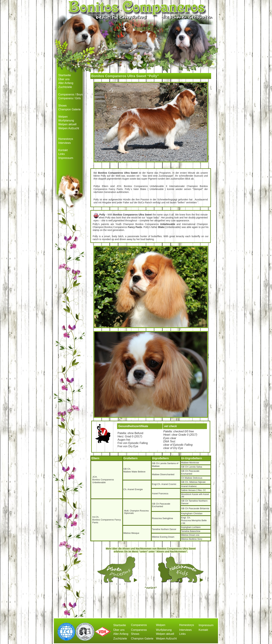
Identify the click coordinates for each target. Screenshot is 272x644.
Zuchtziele (65, 87)
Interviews (65, 143)
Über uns (64, 79)
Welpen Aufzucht (69, 128)
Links (61, 154)
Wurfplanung (66, 120)
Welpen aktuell (67, 124)
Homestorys (66, 139)
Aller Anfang (66, 83)
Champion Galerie (69, 109)
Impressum (66, 158)
